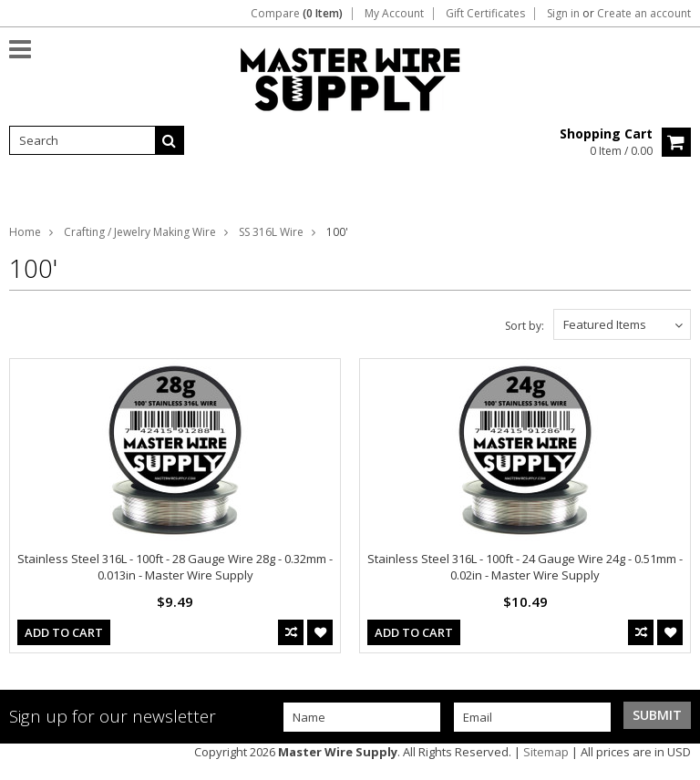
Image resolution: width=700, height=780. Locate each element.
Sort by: (525, 326)
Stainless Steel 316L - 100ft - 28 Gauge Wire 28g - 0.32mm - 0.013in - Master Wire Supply (175, 567)
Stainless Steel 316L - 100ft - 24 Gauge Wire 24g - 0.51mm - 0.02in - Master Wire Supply (525, 567)
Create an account (644, 14)
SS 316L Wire (271, 232)
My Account (394, 14)
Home (25, 232)
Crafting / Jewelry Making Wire (140, 232)
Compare (297, 14)
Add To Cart (64, 632)
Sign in (563, 14)
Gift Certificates (485, 14)
